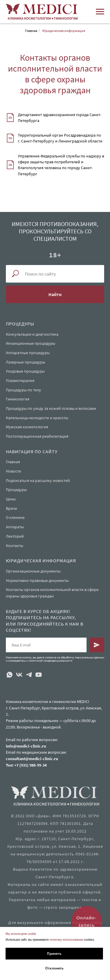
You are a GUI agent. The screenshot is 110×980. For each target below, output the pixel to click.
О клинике (15, 517)
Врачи (11, 508)
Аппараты (15, 527)
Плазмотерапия (20, 381)
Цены (11, 499)
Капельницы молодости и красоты (37, 418)
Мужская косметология (27, 427)
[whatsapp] (10, 675)
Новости (13, 471)
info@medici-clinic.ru (26, 746)
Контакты (15, 546)
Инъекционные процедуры (31, 343)
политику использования (66, 940)
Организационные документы (33, 571)
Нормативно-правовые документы (37, 580)
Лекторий (15, 536)
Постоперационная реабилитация (37, 436)
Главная (31, 31)
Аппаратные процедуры (28, 353)
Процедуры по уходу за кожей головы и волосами (51, 408)
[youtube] (39, 675)
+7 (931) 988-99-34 (31, 765)
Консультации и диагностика (32, 334)
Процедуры (16, 490)
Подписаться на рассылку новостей (38, 480)
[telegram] (29, 675)
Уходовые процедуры (25, 371)
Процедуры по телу (23, 390)
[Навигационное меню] (100, 12)
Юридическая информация (64, 31)
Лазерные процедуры (26, 362)
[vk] (19, 675)
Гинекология (18, 399)
